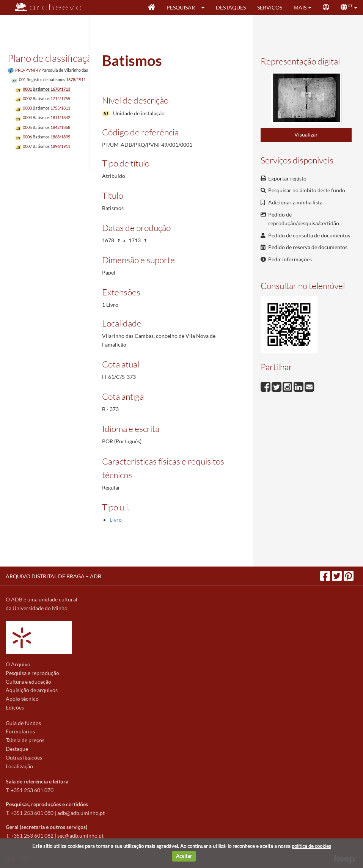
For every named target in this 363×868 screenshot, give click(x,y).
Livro (116, 520)
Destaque (17, 749)
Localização (19, 766)
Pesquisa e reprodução (32, 673)
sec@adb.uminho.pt (80, 836)
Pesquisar (181, 7)
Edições (15, 707)
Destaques (231, 7)
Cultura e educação (28, 682)
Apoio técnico (22, 699)
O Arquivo (18, 664)
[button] (205, 8)
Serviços (270, 7)
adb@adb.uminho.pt (81, 813)
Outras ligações (24, 757)
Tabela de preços (25, 740)
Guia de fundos (23, 723)
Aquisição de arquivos (32, 690)
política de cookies (311, 846)
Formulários (20, 731)
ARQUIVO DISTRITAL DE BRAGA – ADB (53, 576)
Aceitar (184, 856)
